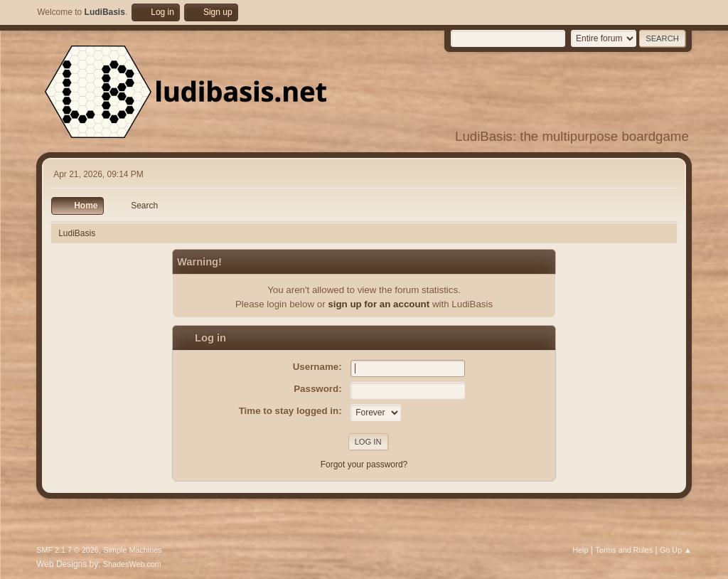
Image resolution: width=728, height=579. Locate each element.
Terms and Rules (624, 550)
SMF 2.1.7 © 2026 (68, 550)
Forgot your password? (364, 464)
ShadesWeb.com (132, 564)
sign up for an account (379, 304)
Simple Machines (133, 550)
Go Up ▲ (676, 550)
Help (580, 550)
